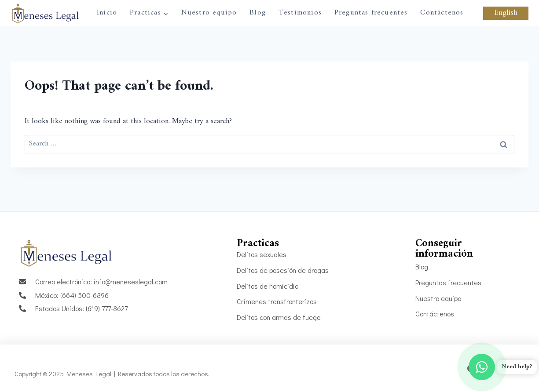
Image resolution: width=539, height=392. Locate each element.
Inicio (107, 13)
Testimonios (300, 13)
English (506, 13)
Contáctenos (442, 13)
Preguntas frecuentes (371, 13)
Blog (258, 13)
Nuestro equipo (209, 13)
